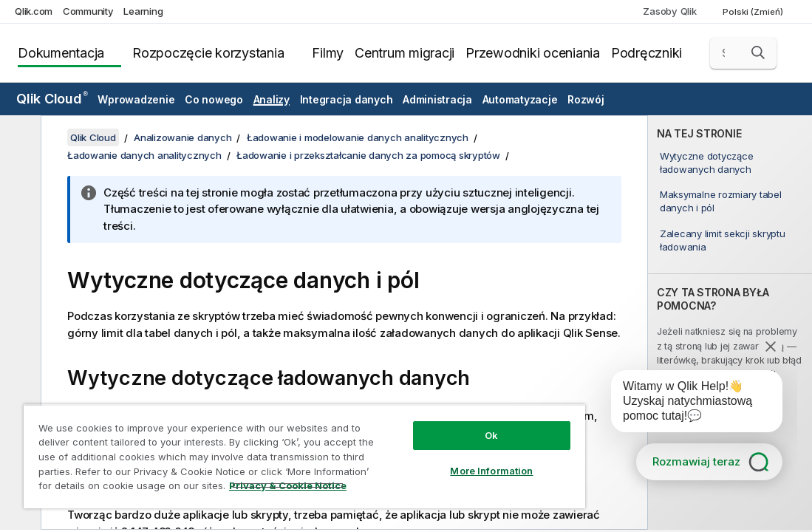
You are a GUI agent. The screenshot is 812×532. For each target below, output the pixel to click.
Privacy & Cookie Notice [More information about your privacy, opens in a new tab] (288, 485)
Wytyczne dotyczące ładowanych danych (707, 163)
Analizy (272, 99)
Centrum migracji (405, 53)
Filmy (328, 53)
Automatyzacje (520, 99)
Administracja (437, 99)
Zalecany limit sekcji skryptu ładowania (723, 240)
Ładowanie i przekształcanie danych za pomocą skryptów (368, 155)
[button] (758, 52)
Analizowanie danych (182, 137)
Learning (143, 11)
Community (88, 11)
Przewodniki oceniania (533, 53)
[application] (686, 404)
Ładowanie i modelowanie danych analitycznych (358, 137)
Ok (491, 435)
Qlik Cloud (52, 99)
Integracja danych (347, 99)
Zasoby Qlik (669, 11)
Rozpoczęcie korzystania (208, 53)
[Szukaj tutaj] (743, 53)
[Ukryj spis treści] (18, 138)
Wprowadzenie (136, 99)
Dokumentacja (61, 53)
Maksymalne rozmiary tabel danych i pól (721, 201)
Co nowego (214, 99)
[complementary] (730, 323)
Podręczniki (646, 53)
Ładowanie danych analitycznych (144, 155)
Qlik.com (34, 11)
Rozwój (586, 99)
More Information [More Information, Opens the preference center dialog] (491, 471)
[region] (304, 456)
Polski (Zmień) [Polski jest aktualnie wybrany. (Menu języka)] (754, 12)
